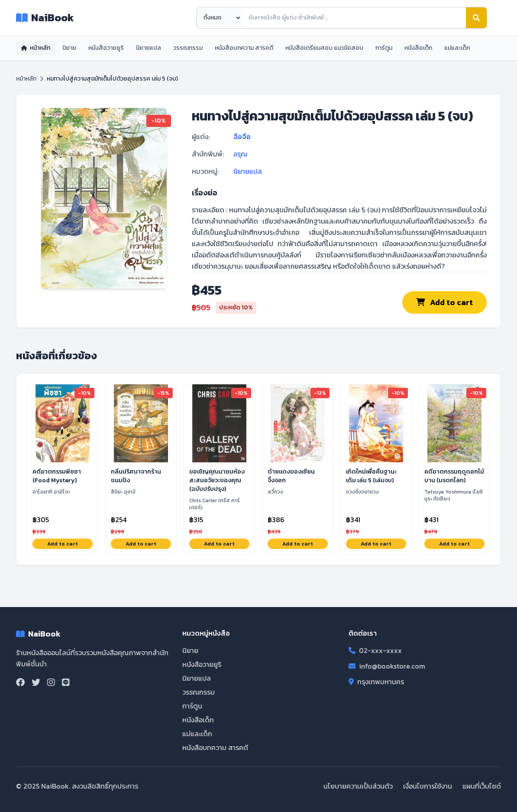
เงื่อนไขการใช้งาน (428, 786)
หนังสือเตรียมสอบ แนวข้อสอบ (324, 48)
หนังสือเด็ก (418, 48)
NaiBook (45, 18)
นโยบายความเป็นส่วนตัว (358, 786)
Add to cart (444, 302)
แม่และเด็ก (457, 48)
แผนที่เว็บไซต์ (482, 786)
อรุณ (240, 154)
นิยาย (69, 48)
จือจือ (242, 136)
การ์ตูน (384, 48)
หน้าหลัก (36, 48)
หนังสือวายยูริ (106, 48)
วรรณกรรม (188, 48)
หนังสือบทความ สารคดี (244, 48)
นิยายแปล (149, 48)
